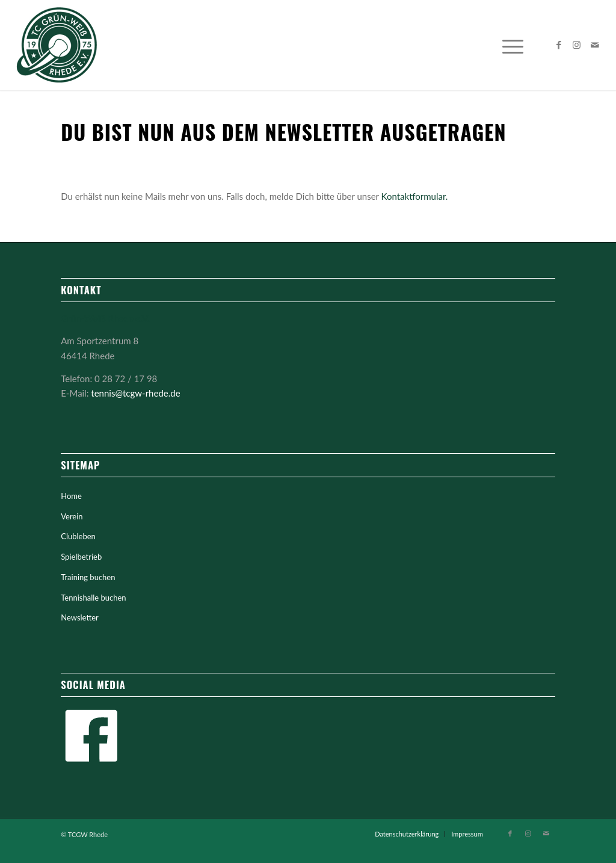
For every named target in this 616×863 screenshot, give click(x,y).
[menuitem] (513, 45)
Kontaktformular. (415, 196)
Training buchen (88, 577)
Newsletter (80, 617)
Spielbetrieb (81, 557)
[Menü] (513, 45)
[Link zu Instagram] (577, 45)
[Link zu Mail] (595, 45)
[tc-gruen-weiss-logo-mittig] (57, 45)
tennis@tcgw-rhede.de (135, 393)
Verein (72, 516)
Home (71, 496)
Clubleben (78, 536)
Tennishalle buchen (93, 598)
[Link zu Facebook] (559, 45)
